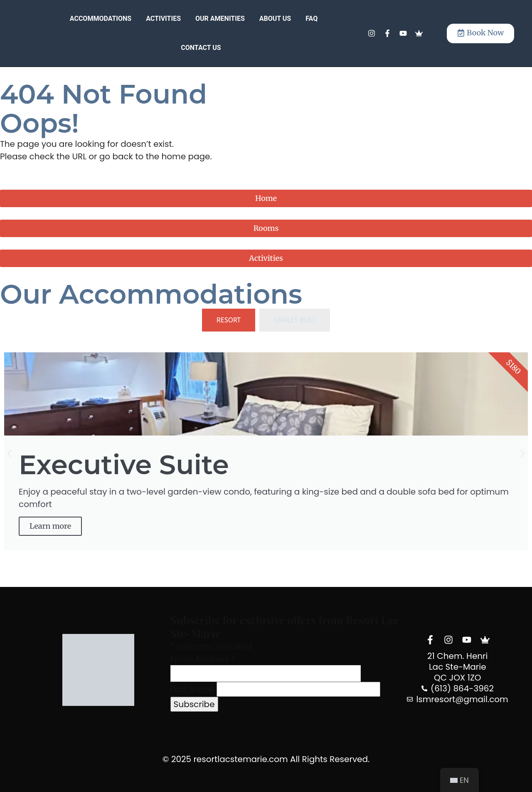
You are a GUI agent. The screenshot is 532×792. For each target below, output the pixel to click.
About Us (275, 19)
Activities (163, 19)
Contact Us (201, 48)
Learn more (50, 526)
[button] (9, 454)
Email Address (203, 659)
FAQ (312, 19)
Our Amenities (220, 19)
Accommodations (101, 19)
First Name (192, 689)
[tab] (229, 320)
